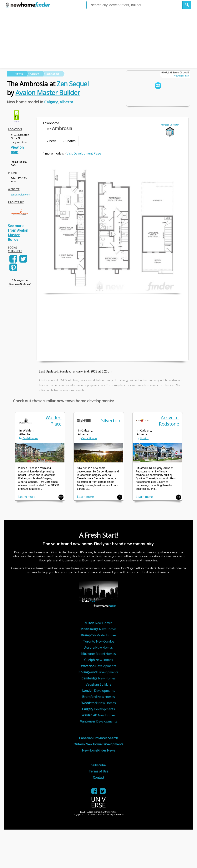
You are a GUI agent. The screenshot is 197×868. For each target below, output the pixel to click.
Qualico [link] (144, 438)
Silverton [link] (111, 420)
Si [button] (120, 497)
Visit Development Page (84, 153)
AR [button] (178, 497)
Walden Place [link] (54, 421)
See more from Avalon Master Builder (18, 233)
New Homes (98, 623)
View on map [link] (17, 150)
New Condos (99, 641)
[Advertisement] (98, 39)
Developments (99, 666)
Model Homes (99, 635)
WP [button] (61, 497)
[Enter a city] (134, 5)
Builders (98, 684)
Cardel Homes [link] (30, 438)
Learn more (27, 497)
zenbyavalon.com (20, 195)
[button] (187, 5)
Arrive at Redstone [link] (169, 421)
